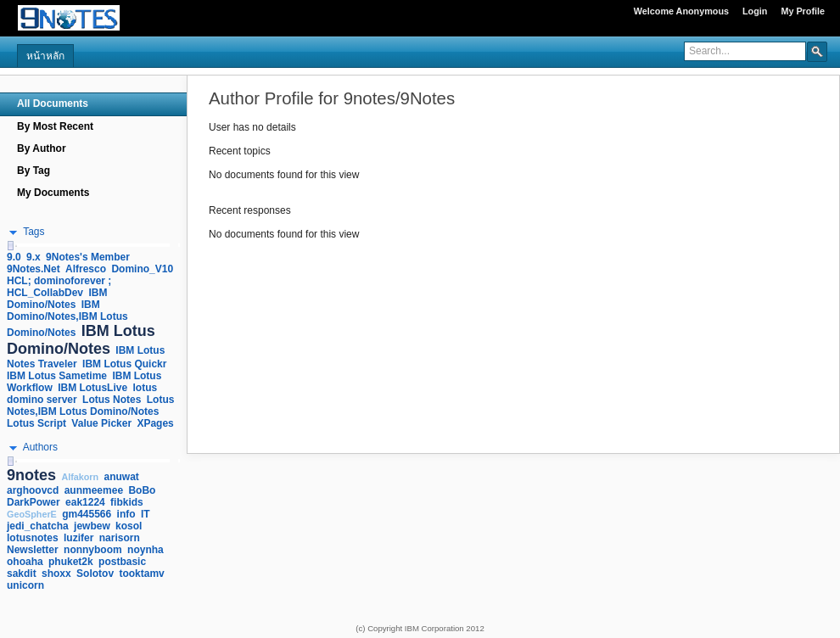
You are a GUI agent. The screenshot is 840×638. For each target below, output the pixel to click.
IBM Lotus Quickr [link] (124, 364)
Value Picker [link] (101, 423)
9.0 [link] (14, 257)
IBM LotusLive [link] (92, 388)
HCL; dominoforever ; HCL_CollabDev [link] (59, 287)
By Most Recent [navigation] (55, 126)
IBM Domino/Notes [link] (57, 299)
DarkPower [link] (34, 502)
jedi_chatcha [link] (38, 526)
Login (755, 11)
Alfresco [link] (86, 269)
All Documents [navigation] (53, 104)
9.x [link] (34, 257)
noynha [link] (146, 550)
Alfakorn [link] (80, 477)
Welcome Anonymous (681, 11)
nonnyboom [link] (93, 550)
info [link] (126, 514)
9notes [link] (31, 475)
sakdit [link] (22, 574)
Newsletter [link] (33, 550)
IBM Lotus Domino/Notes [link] (81, 340)
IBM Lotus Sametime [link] (57, 376)
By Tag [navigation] (34, 171)
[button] (817, 51)
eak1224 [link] (85, 502)
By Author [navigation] (42, 148)
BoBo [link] (142, 490)
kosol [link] (129, 526)
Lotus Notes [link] (112, 400)
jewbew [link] (92, 526)
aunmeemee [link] (94, 490)
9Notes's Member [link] (88, 257)
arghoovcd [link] (33, 490)
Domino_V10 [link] (142, 269)
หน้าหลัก (45, 56)
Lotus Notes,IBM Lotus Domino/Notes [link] (90, 406)
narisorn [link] (120, 538)
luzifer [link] (78, 538)
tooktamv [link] (141, 574)
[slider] (10, 246)
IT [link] (146, 514)
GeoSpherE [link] (32, 514)
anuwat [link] (122, 477)
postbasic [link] (122, 562)
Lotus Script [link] (36, 423)
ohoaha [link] (25, 562)
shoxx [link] (56, 574)
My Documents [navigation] (53, 193)
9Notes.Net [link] (34, 269)
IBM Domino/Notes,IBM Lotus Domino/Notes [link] (67, 319)
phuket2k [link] (71, 562)
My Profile (803, 11)
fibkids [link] (127, 502)
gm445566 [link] (87, 514)
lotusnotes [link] (33, 538)
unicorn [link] (25, 585)
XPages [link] (155, 423)
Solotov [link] (95, 574)
